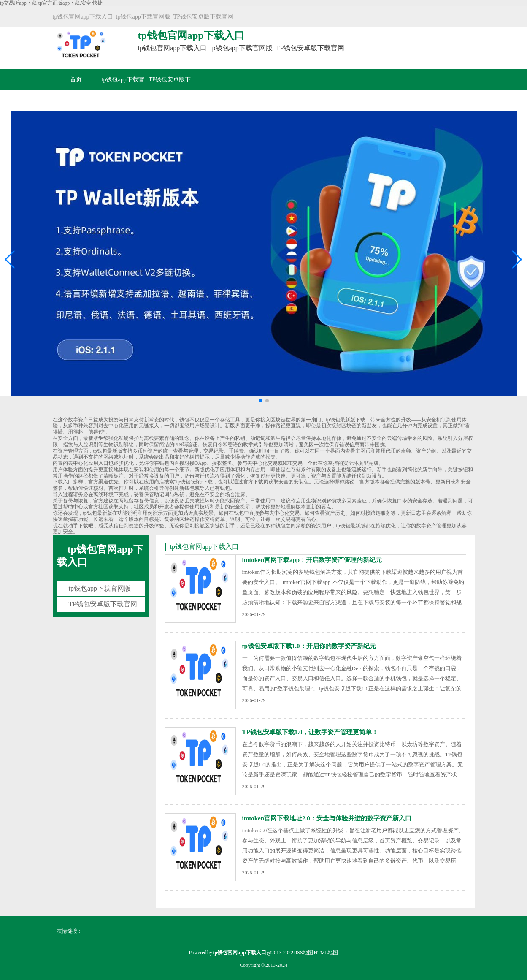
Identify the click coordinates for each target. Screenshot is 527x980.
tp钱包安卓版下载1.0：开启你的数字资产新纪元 (309, 646)
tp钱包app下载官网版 (123, 90)
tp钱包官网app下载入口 (100, 556)
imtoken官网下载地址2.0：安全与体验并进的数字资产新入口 (327, 818)
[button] (517, 260)
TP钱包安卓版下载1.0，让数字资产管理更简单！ (310, 732)
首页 (76, 80)
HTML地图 (326, 953)
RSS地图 (304, 953)
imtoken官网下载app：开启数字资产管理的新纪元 (312, 560)
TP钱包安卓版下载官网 (170, 90)
